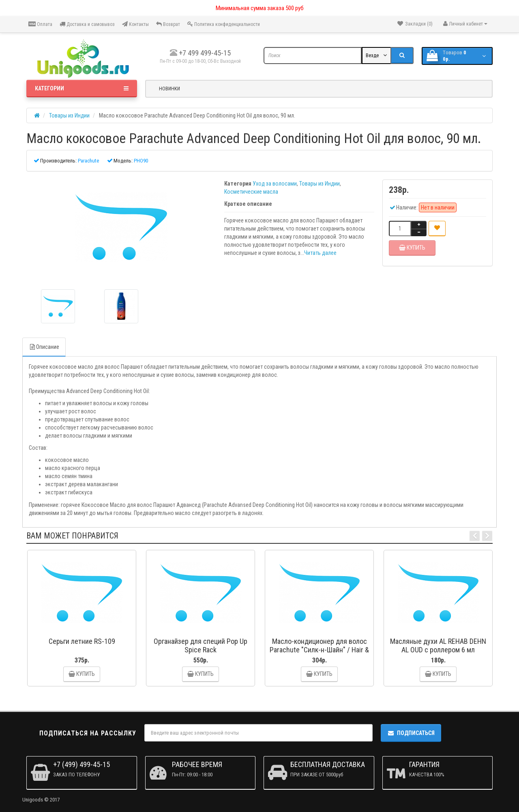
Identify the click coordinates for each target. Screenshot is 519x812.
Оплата (40, 24)
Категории (82, 88)
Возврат (168, 24)
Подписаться (411, 733)
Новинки (169, 89)
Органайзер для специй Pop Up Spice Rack (201, 645)
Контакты (135, 24)
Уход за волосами (275, 184)
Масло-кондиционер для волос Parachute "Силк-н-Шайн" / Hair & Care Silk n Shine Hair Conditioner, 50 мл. (319, 654)
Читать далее (320, 253)
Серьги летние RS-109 (82, 641)
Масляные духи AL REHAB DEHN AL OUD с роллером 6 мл (438, 645)
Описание (44, 347)
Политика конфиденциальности (224, 24)
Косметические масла (251, 192)
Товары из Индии (320, 184)
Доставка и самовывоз (87, 24)
